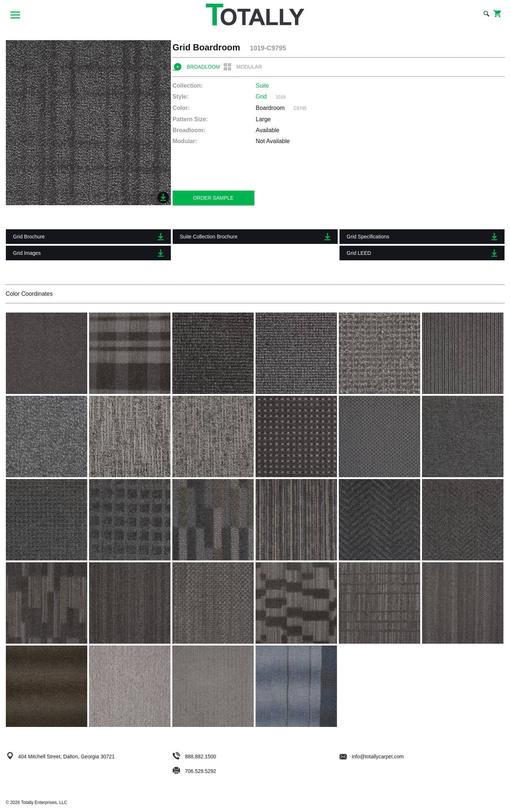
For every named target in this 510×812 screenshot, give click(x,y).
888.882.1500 (200, 757)
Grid (261, 97)
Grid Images (88, 253)
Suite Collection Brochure (255, 237)
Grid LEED (422, 253)
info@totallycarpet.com (372, 757)
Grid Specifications (422, 237)
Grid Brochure (88, 237)
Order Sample (213, 198)
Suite (262, 86)
